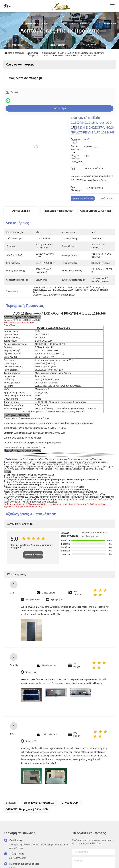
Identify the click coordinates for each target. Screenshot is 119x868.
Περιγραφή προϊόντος (58, 211)
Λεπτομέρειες (21, 211)
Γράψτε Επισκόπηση (33, 555)
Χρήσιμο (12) (57, 600)
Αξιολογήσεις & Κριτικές (96, 211)
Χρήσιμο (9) (31, 741)
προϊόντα (20, 53)
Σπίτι (10, 53)
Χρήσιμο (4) (31, 672)
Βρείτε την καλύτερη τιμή (85, 198)
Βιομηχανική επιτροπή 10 (39, 803)
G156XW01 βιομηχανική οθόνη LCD (27, 809)
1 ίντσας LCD (70, 803)
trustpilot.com (33, 600)
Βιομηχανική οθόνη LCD (33, 54)
